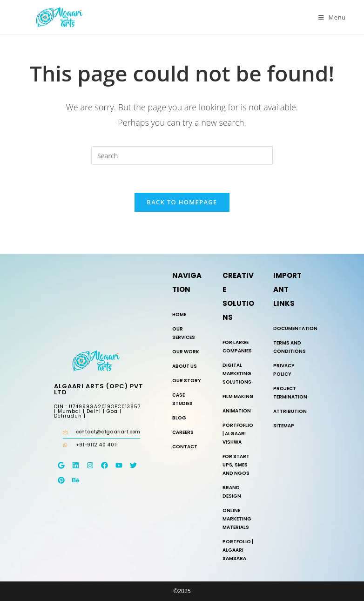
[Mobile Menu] (332, 17)
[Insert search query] (182, 155)
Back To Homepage (182, 202)
